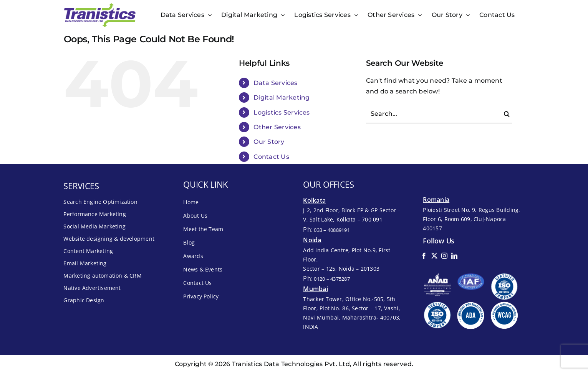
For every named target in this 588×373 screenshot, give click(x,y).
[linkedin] (454, 256)
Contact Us (271, 157)
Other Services (277, 127)
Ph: (326, 230)
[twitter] (434, 256)
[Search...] (439, 114)
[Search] (507, 114)
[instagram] (444, 256)
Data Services (275, 83)
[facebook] (424, 256)
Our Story (269, 142)
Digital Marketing (282, 97)
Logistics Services (282, 112)
